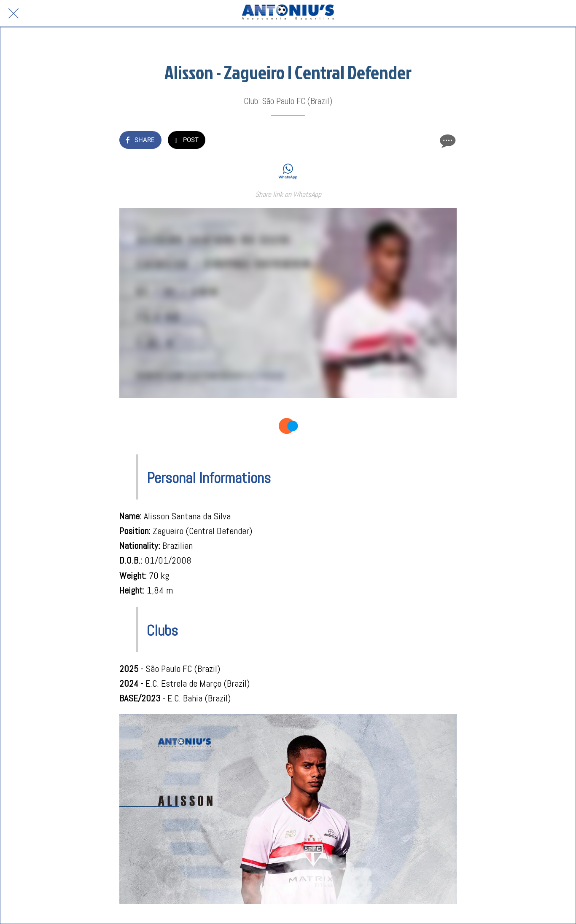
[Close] (13, 13)
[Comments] (447, 141)
